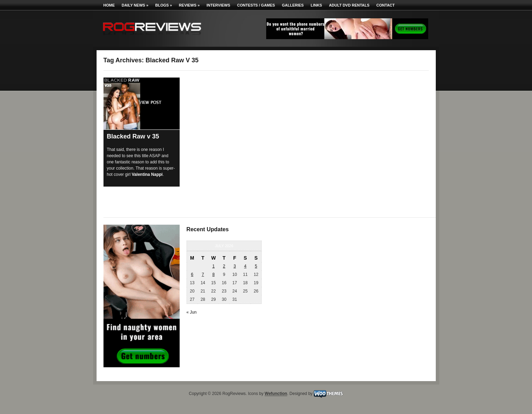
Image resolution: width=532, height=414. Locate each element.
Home (109, 5)
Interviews (218, 5)
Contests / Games (256, 5)
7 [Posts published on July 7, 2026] (203, 274)
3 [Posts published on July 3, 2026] (235, 266)
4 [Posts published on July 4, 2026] (245, 266)
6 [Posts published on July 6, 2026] (192, 274)
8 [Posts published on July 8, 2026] (213, 274)
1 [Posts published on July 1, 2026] (213, 266)
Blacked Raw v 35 (133, 136)
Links (316, 5)
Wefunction (276, 394)
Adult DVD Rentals (349, 5)
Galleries (293, 5)
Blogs (164, 5)
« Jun (192, 312)
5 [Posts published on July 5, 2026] (256, 266)
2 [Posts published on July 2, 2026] (224, 266)
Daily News (135, 5)
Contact (385, 5)
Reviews (189, 5)
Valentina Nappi (147, 174)
